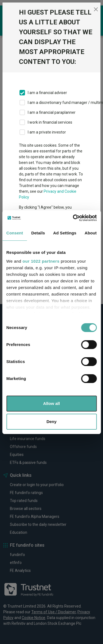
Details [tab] (38, 233)
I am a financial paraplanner (52, 112)
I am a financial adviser (47, 93)
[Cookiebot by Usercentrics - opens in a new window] (73, 218)
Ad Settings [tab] (65, 233)
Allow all (51, 403)
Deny (51, 422)
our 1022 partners (41, 261)
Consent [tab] (15, 233)
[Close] (96, 9)
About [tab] (91, 233)
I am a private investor (47, 132)
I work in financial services (50, 122)
